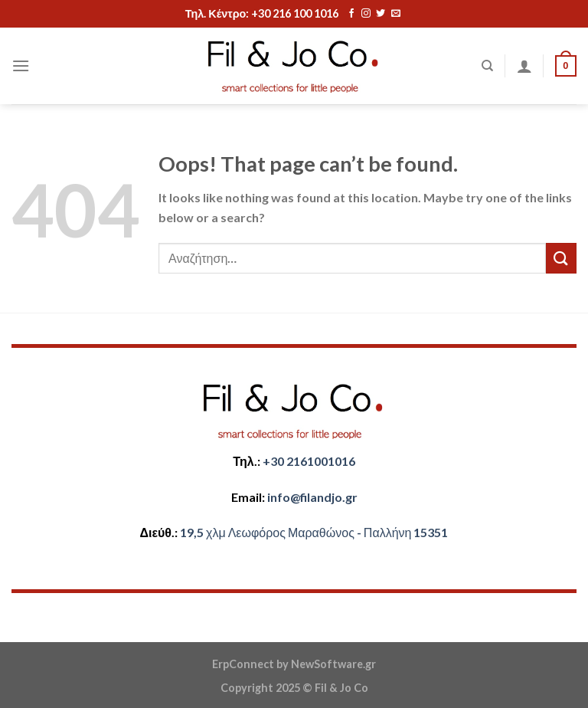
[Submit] (561, 258)
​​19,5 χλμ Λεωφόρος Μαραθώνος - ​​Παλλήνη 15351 (314, 532)
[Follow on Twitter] (381, 14)
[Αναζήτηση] (487, 66)
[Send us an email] (396, 14)
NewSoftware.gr (333, 664)
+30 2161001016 (309, 461)
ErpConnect (243, 664)
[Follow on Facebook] (351, 14)
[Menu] (21, 66)
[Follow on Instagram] (366, 14)
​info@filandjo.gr (312, 497)
